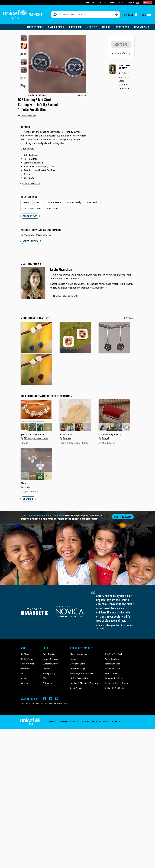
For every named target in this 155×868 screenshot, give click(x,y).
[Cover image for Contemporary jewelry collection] (114, 415)
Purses (73, 659)
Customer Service (50, 664)
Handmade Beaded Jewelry (116, 683)
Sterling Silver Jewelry (32, 209)
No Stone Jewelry (74, 203)
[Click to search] (116, 15)
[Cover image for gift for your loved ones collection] (36, 415)
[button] (24, 38)
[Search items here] (82, 15)
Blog (23, 674)
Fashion (106, 27)
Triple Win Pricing (28, 664)
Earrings (38, 203)
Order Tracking (49, 654)
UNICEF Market (27, 659)
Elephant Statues (112, 674)
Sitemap (24, 683)
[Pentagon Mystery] (114, 338)
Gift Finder (75, 27)
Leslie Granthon (61, 270)
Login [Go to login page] (113, 2)
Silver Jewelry (93, 203)
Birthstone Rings (77, 669)
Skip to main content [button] (77, 0)
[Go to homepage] (23, 15)
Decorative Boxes (78, 664)
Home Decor (122, 27)
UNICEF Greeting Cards (115, 688)
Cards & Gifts (56, 27)
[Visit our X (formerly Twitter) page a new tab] (51, 699)
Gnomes (67, 439)
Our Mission (26, 654)
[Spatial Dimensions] (75, 338)
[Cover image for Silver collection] (36, 464)
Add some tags (30, 216)
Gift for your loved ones (36, 439)
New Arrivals (142, 27)
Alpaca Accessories (79, 654)
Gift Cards (47, 683)
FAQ (45, 679)
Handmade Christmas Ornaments (85, 683)
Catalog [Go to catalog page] (102, 2)
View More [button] (28, 499)
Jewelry (92, 27)
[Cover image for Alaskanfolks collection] (75, 415)
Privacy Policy (49, 674)
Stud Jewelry (52, 209)
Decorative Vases (112, 664)
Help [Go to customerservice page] (121, 2)
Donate (24, 679)
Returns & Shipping (51, 659)
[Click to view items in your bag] (146, 15)
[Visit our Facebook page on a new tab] (45, 699)
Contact (46, 669)
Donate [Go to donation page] (147, 2)
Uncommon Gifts (112, 669)
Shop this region (123, 517)
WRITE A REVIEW (31, 241)
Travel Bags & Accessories (82, 674)
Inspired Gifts (35, 27)
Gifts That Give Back (113, 654)
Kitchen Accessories (79, 679)
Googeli (105, 439)
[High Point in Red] (36, 369)
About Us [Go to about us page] (90, 2)
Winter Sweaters (112, 659)
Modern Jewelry (54, 203)
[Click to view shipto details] (134, 3)
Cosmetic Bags (77, 688)
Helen (27, 487)
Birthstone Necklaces (114, 679)
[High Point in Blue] (36, 338)
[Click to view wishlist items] (131, 15)
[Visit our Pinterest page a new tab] (57, 699)
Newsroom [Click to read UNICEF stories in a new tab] (25, 669)
